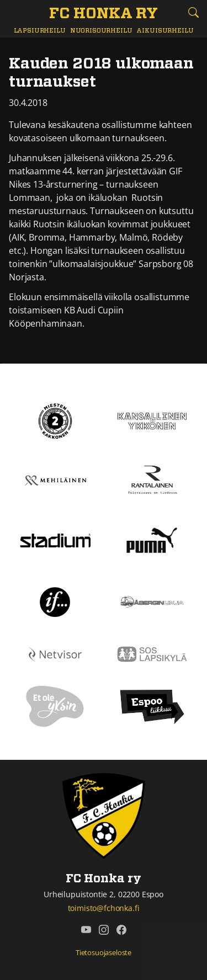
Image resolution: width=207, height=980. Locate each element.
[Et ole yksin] (55, 706)
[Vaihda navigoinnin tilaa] (14, 13)
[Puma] (152, 539)
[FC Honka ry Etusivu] (104, 14)
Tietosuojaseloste (104, 952)
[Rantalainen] (152, 480)
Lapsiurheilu (40, 31)
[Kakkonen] (55, 420)
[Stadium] (55, 540)
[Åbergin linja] (152, 601)
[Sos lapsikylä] (152, 653)
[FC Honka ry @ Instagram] (104, 930)
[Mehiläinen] (55, 480)
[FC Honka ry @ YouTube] (86, 930)
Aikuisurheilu (165, 31)
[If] (55, 601)
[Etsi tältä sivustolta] (193, 12)
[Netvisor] (55, 653)
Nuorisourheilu (101, 31)
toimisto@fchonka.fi (104, 908)
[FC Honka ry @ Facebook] (121, 930)
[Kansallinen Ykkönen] (152, 420)
